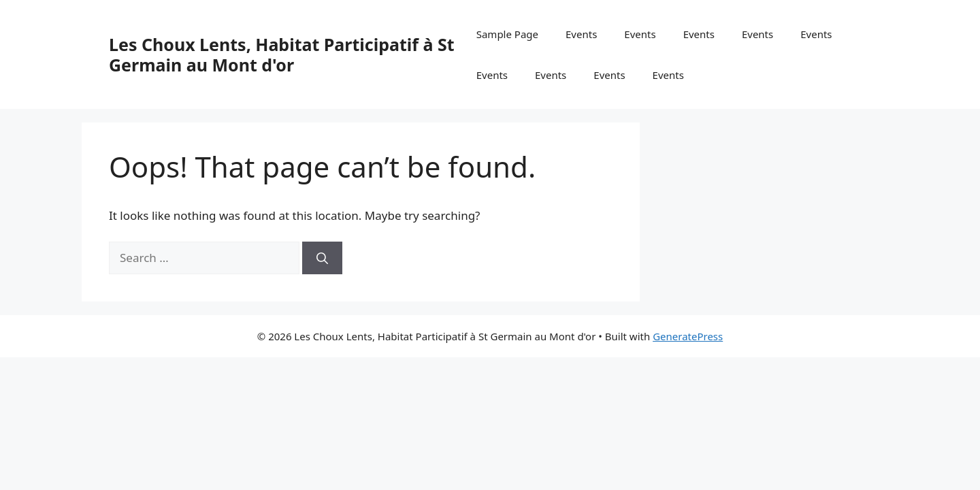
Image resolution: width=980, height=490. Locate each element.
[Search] (322, 258)
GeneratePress (688, 336)
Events (581, 34)
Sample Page (507, 34)
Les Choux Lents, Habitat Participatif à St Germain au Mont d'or (282, 54)
